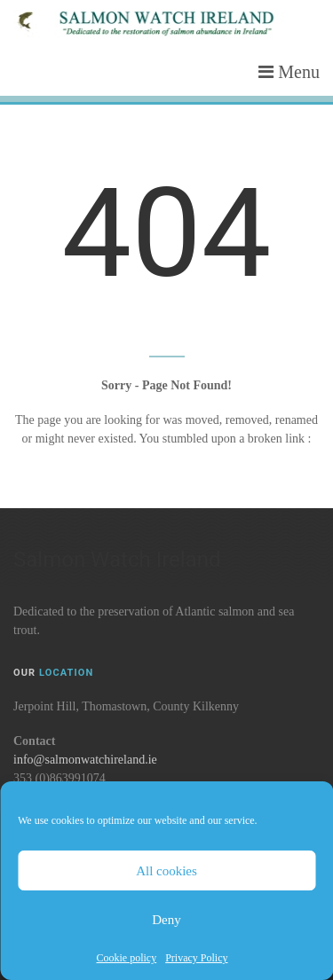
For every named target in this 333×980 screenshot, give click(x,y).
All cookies (166, 871)
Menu (289, 72)
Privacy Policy (196, 958)
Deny (166, 920)
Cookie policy (127, 958)
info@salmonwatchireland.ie (85, 760)
